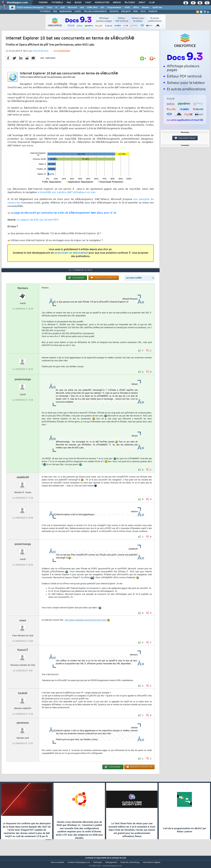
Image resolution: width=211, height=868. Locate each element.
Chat (88, 3)
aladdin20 (23, 483)
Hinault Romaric (40, 53)
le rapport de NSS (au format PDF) (38, 222)
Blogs (78, 3)
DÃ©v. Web (92, 8)
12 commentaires (62, 53)
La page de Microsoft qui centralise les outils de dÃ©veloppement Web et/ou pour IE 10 (63, 215)
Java (82, 8)
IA (56, 8)
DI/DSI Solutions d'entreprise (30, 8)
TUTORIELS (45, 12)
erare (23, 627)
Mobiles (146, 8)
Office (136, 8)
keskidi (23, 699)
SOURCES (114, 12)
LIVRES (78, 12)
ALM (63, 8)
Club (152, 3)
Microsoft (72, 8)
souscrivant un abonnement (71, 255)
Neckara (23, 294)
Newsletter (102, 3)
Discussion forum (185, 138)
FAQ (69, 3)
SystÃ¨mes (157, 8)
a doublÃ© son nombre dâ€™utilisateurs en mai (67, 195)
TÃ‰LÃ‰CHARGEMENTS (95, 12)
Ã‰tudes (130, 3)
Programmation (114, 8)
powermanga (23, 386)
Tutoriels (57, 3)
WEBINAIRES (66, 12)
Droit (142, 3)
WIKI (136, 12)
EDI (102, 8)
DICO (143, 12)
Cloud (49, 8)
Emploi (117, 3)
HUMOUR (153, 12)
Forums (43, 3)
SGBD (127, 8)
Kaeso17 (23, 656)
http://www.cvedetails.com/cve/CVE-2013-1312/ (86, 626)
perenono (23, 729)
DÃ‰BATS (126, 12)
